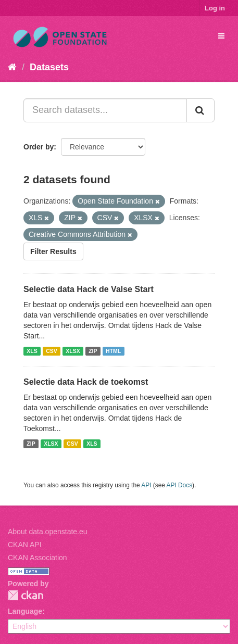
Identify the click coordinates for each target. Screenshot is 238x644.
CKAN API (25, 545)
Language (25, 611)
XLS (32, 351)
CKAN (26, 595)
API (146, 485)
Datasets (49, 67)
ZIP (93, 351)
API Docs (180, 485)
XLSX (73, 351)
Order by (39, 147)
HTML (113, 351)
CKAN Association (37, 558)
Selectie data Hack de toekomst (86, 382)
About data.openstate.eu (48, 532)
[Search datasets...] (105, 110)
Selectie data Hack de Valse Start (89, 289)
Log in (215, 8)
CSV (52, 351)
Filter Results (53, 251)
